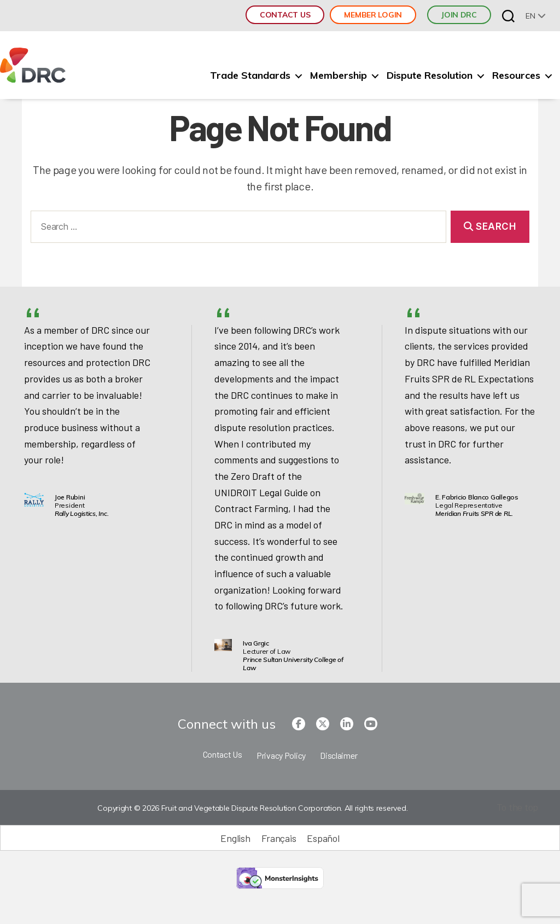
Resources (516, 75)
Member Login (373, 15)
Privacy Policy (281, 755)
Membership (339, 75)
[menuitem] (536, 16)
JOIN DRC (459, 15)
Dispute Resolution (430, 75)
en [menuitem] (530, 16)
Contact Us (285, 15)
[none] (536, 16)
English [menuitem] (235, 838)
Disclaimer (339, 755)
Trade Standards (250, 75)
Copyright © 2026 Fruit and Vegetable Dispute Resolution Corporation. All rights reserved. (252, 808)
